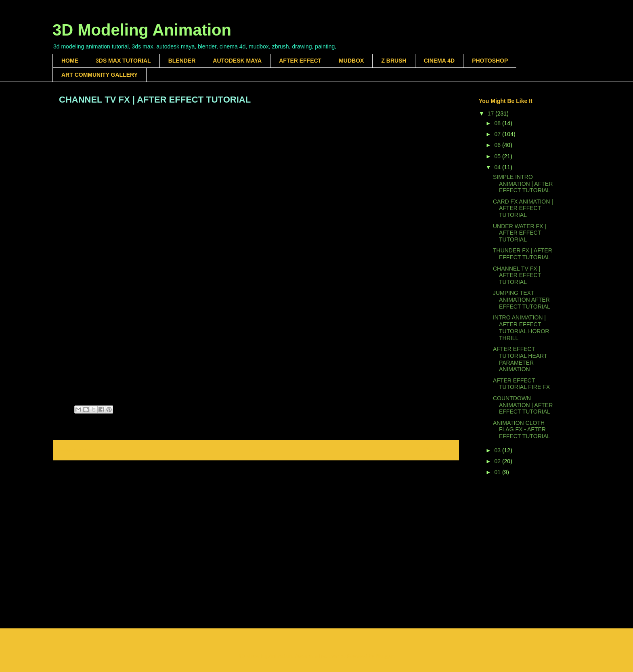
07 (498, 134)
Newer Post (75, 450)
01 (498, 472)
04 (498, 167)
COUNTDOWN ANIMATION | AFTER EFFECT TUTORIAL (523, 405)
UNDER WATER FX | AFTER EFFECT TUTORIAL (520, 233)
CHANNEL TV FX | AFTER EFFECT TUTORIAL (517, 275)
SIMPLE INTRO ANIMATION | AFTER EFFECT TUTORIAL (523, 184)
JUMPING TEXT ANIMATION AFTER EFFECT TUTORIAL (522, 300)
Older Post (438, 450)
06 (498, 145)
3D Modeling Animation (142, 30)
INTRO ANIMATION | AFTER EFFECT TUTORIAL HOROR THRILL (521, 328)
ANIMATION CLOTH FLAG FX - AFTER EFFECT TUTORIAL (522, 430)
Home (258, 450)
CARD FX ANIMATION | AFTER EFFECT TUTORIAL (523, 208)
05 (498, 156)
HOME (70, 61)
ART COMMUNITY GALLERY (100, 75)
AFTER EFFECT (300, 61)
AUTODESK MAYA (237, 61)
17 (492, 113)
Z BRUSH (394, 61)
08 (498, 123)
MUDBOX (351, 61)
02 (498, 461)
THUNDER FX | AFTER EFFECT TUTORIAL (523, 254)
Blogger (385, 656)
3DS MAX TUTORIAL (123, 61)
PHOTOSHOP (490, 61)
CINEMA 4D (439, 61)
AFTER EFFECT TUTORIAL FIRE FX (521, 384)
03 (498, 450)
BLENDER (182, 61)
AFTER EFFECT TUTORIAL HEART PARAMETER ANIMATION (520, 359)
